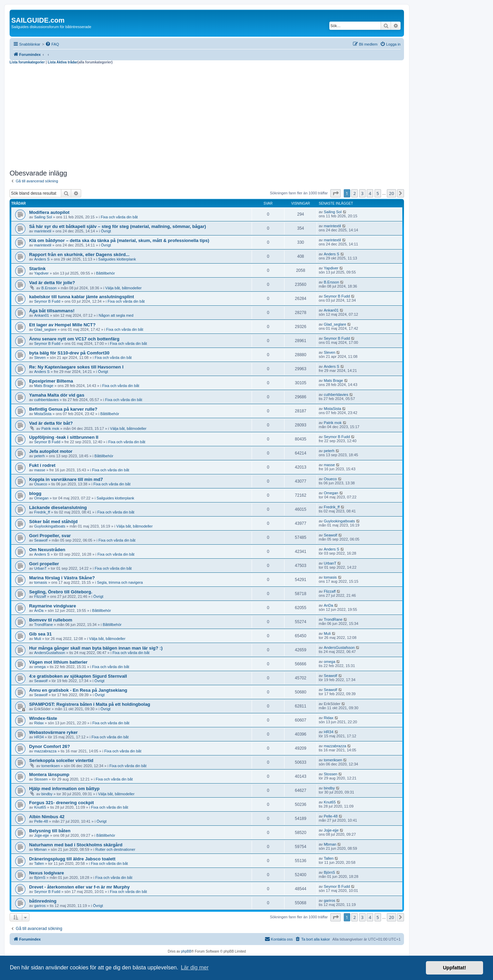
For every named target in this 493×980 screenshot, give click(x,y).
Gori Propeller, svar (50, 536)
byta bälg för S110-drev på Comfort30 (69, 353)
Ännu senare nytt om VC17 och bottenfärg (74, 339)
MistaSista (43, 414)
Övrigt (106, 231)
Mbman (41, 849)
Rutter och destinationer (115, 849)
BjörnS (40, 878)
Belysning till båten (50, 831)
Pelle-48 (41, 821)
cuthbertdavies (47, 400)
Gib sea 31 (40, 634)
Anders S (42, 259)
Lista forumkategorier (27, 62)
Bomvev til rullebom (51, 620)
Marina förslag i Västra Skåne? (62, 578)
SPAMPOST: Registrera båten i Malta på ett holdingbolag (90, 704)
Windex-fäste (43, 718)
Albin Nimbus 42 (47, 817)
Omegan (41, 498)
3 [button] (362, 193)
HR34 (39, 737)
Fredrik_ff (42, 512)
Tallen (39, 863)
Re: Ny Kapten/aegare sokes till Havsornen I (76, 367)
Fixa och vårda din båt (119, 217)
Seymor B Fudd (47, 301)
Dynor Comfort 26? (49, 746)
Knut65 (40, 807)
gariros (40, 906)
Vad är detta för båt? (51, 423)
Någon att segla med (116, 315)
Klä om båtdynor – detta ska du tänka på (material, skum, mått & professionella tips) (119, 240)
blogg (35, 493)
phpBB (186, 951)
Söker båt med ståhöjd (53, 522)
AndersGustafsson (50, 653)
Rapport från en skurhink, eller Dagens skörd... (79, 255)
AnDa (39, 610)
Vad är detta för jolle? (52, 283)
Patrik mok (50, 428)
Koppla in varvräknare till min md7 (66, 479)
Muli (38, 639)
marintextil (43, 231)
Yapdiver (42, 273)
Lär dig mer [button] (195, 967)
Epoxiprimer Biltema (51, 381)
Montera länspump (49, 775)
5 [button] (378, 193)
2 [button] (355, 193)
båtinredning (43, 901)
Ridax (39, 723)
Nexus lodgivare (47, 873)
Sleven (40, 358)
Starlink (37, 269)
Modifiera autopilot (49, 212)
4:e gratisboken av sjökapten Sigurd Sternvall (78, 676)
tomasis (41, 582)
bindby (47, 794)
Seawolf (41, 540)
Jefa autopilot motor (51, 451)
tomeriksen (51, 766)
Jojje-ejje (42, 835)
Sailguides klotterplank (117, 259)
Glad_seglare (45, 329)
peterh (40, 456)
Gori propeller (44, 564)
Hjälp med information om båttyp (64, 789)
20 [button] (391, 193)
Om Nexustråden (47, 550)
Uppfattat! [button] (455, 968)
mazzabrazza (45, 751)
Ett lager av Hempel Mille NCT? (62, 325)
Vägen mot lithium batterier (58, 662)
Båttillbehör (106, 273)
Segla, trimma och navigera (120, 582)
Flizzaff (40, 596)
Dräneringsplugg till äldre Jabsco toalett (72, 859)
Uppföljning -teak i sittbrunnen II (64, 437)
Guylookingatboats (50, 526)
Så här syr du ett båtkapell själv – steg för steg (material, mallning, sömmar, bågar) (118, 226)
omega (40, 667)
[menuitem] (52, 44)
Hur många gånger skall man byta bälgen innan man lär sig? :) (96, 648)
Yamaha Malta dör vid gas (57, 395)
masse (40, 470)
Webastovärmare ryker (53, 732)
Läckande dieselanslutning (58, 507)
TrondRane (44, 625)
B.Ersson (49, 288)
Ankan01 (42, 315)
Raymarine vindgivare (53, 606)
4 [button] (370, 193)
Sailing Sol (43, 217)
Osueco (41, 484)
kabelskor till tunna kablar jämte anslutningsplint (81, 297)
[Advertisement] (207, 116)
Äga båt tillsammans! (52, 311)
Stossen (41, 779)
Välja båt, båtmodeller (123, 288)
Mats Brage (44, 386)
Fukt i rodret (42, 465)
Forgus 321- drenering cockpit (61, 803)
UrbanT (41, 568)
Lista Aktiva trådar (62, 62)
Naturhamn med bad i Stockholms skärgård (76, 845)
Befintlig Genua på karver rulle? (63, 409)
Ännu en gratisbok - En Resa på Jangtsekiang (78, 690)
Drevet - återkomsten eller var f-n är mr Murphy (79, 887)
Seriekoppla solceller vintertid (61, 760)
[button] (336, 193)
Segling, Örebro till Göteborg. (61, 592)
